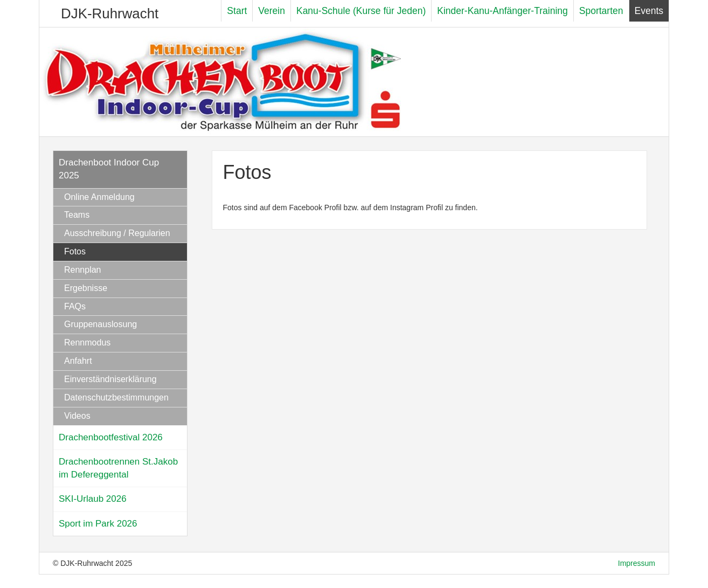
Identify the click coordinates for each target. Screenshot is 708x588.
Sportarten (601, 11)
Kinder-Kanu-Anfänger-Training (502, 11)
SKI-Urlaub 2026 (93, 499)
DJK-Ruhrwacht (110, 13)
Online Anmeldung (99, 197)
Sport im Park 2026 (98, 524)
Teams (77, 215)
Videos (77, 416)
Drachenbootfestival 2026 (111, 437)
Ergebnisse (86, 288)
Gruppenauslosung (100, 324)
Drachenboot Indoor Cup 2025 (109, 169)
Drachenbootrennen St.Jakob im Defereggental (118, 468)
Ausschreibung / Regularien (117, 233)
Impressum (637, 563)
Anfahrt (78, 361)
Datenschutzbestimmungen (116, 397)
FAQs (75, 306)
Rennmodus (87, 343)
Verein (272, 11)
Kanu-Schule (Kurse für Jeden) (361, 11)
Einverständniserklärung (110, 379)
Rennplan (83, 270)
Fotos (75, 251)
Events (649, 11)
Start (237, 11)
